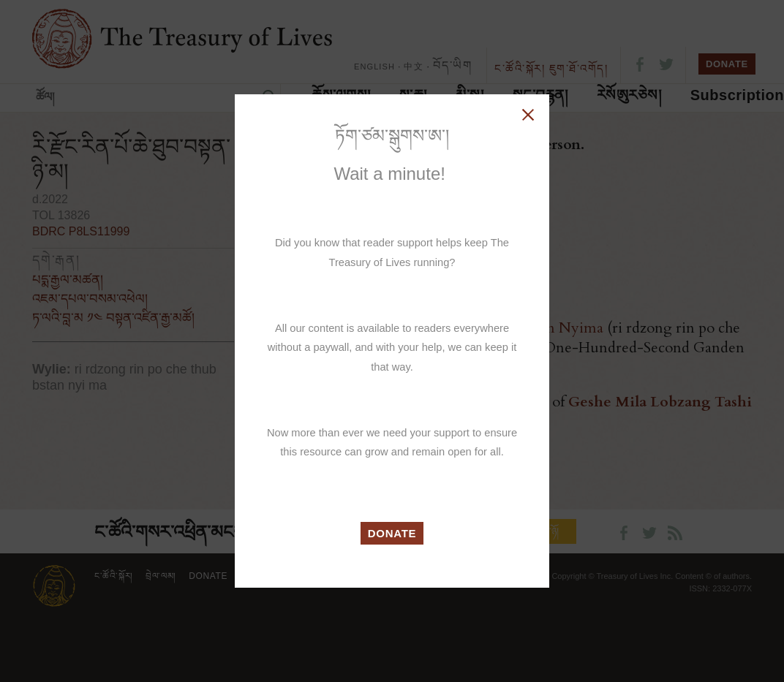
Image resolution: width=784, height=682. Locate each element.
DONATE (392, 533)
